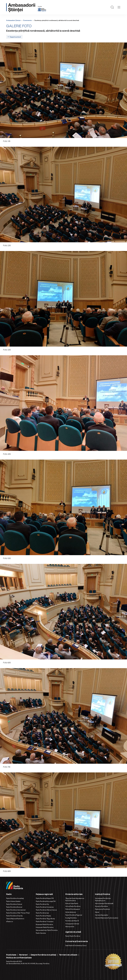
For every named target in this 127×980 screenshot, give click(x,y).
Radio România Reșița (43, 916)
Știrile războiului (71, 912)
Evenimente (28, 20)
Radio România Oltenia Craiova (46, 910)
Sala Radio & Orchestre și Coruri (76, 946)
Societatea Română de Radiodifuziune (103, 899)
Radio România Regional (74, 915)
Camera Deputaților (102, 915)
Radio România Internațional (16, 910)
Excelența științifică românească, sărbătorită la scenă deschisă (43, 31)
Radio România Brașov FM (45, 898)
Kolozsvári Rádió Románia (45, 927)
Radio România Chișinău (15, 916)
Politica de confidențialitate (19, 958)
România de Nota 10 (72, 921)
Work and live (70, 927)
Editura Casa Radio (72, 903)
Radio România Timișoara (45, 922)
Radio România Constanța (45, 907)
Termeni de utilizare (68, 955)
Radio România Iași (42, 913)
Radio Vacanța (41, 933)
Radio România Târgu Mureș (45, 919)
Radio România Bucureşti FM (46, 901)
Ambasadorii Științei (13, 20)
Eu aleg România (71, 918)
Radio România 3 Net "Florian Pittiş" (18, 913)
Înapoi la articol (15, 37)
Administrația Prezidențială (104, 903)
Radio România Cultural (14, 904)
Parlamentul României (102, 909)
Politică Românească (73, 909)
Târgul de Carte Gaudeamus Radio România (75, 899)
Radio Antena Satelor (13, 901)
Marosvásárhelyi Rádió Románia (47, 930)
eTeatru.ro (10, 922)
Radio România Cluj (42, 904)
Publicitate (11, 955)
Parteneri (23, 955)
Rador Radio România (73, 936)
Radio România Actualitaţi (15, 898)
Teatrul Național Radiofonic (15, 919)
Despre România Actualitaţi (43, 955)
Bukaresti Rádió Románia (44, 924)
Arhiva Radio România (73, 906)
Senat (97, 912)
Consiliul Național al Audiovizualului (107, 918)
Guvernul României (101, 906)
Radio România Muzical (14, 907)
